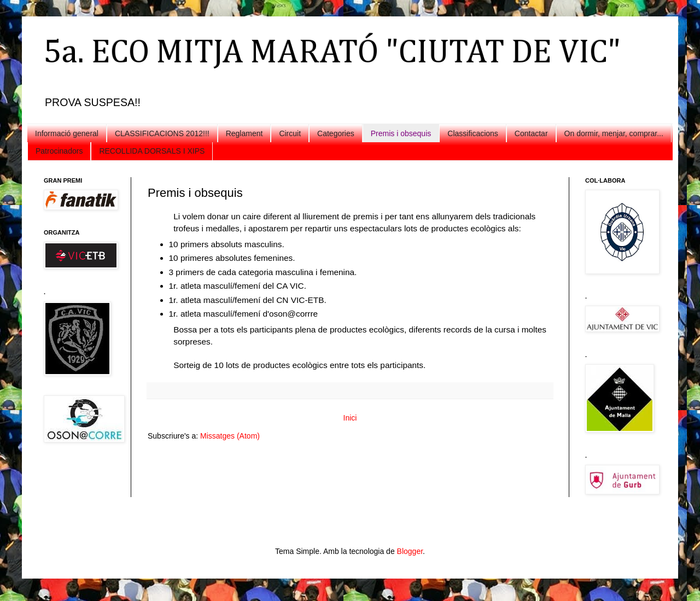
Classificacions (473, 133)
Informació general (67, 133)
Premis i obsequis (401, 133)
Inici (350, 418)
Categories (336, 133)
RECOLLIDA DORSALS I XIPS (152, 151)
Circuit (290, 133)
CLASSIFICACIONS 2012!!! (162, 133)
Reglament (244, 133)
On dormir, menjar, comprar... (614, 133)
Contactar (531, 133)
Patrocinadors (59, 151)
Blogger (410, 551)
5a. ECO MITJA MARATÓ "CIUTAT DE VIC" (332, 53)
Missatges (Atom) (230, 436)
